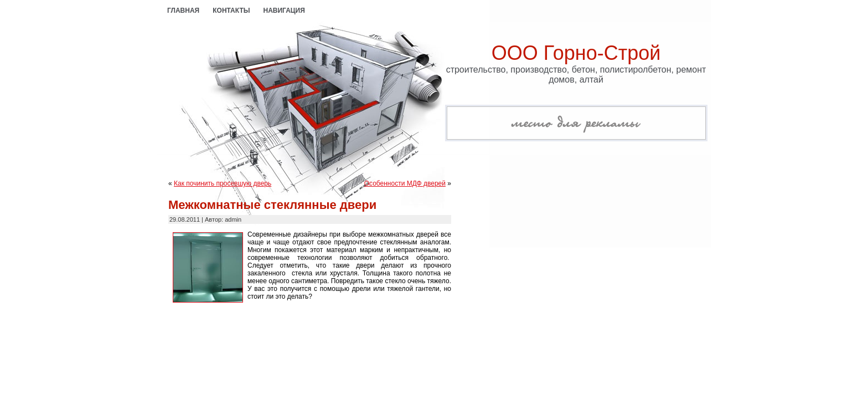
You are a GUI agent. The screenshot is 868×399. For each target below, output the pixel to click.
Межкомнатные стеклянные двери (272, 205)
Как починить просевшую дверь (223, 183)
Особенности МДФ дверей (405, 183)
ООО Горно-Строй (576, 53)
